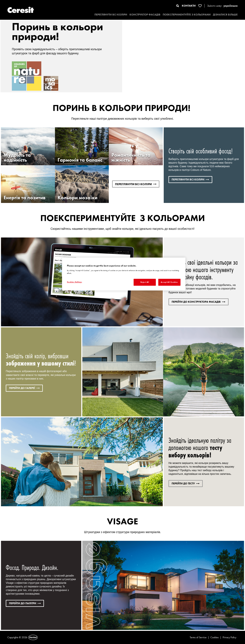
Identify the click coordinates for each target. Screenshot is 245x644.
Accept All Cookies (169, 282)
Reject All (145, 282)
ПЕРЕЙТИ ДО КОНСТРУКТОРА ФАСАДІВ (198, 302)
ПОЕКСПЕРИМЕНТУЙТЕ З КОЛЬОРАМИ (187, 15)
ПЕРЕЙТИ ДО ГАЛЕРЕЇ (24, 388)
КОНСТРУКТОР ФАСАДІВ (145, 15)
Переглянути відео (204, 30)
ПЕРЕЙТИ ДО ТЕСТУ (186, 483)
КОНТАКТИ (189, 6)
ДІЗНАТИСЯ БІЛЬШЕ (225, 15)
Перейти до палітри (25, 603)
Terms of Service (198, 637)
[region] (124, 274)
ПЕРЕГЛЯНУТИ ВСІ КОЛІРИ (111, 15)
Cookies (215, 637)
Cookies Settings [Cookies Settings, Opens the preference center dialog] (75, 282)
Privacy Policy (229, 637)
